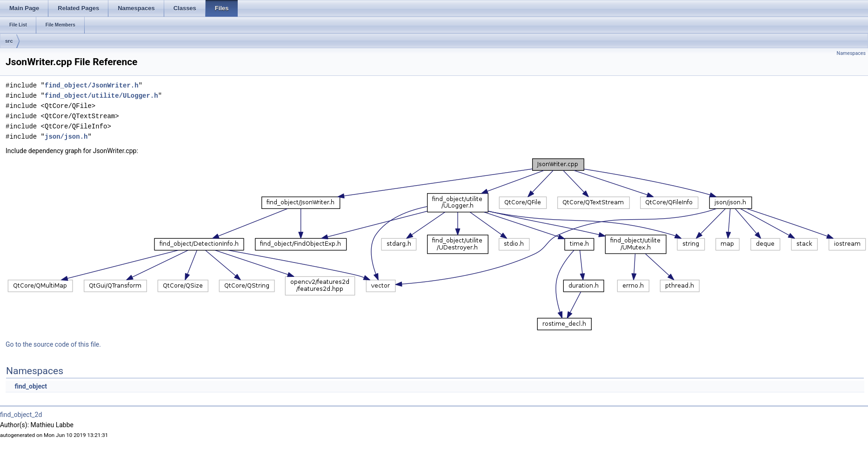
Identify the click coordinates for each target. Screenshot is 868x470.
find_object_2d (21, 415)
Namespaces (851, 53)
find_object (31, 386)
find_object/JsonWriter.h (92, 85)
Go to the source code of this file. (53, 344)
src (9, 41)
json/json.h (66, 137)
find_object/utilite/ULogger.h (101, 96)
